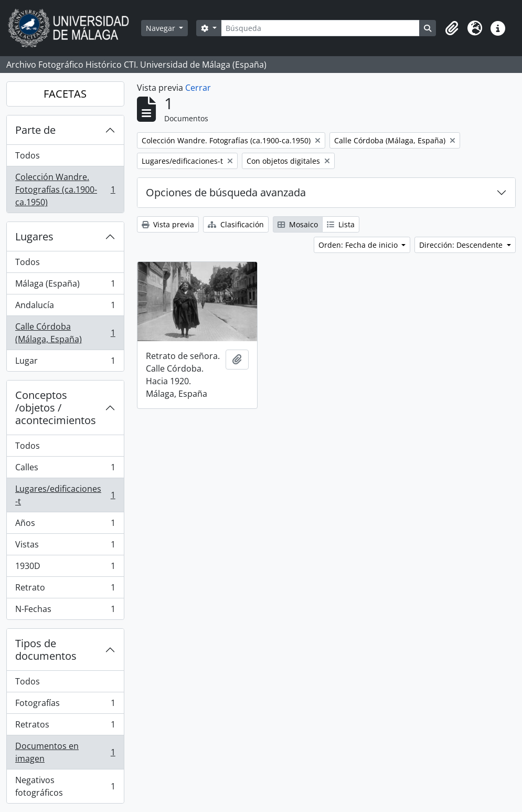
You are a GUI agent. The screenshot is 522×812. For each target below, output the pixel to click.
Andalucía (65, 307)
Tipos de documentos (46, 650)
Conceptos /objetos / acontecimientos (56, 408)
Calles (65, 470)
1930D (65, 568)
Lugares (34, 236)
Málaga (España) (65, 286)
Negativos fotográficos (65, 786)
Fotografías (65, 705)
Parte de (35, 130)
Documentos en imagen (65, 752)
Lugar (65, 363)
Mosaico (298, 224)
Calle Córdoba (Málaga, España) (65, 333)
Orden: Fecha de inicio (359, 245)
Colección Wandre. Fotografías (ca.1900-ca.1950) (65, 189)
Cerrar (198, 88)
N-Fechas (65, 611)
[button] (452, 28)
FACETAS (65, 94)
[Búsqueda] (320, 28)
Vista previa (168, 224)
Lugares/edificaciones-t (65, 495)
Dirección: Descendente (462, 245)
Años (65, 525)
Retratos (65, 727)
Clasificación (236, 224)
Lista (341, 224)
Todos (28, 155)
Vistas (65, 547)
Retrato (65, 590)
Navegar (162, 28)
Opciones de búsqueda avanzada (226, 192)
